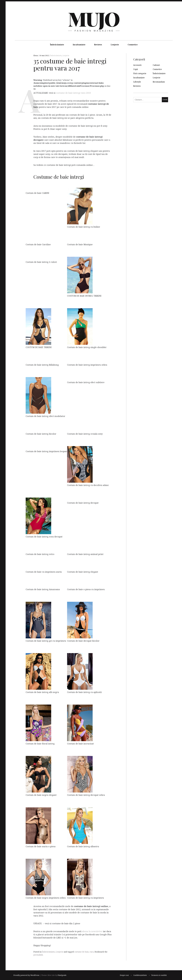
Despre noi (124, 975)
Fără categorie (140, 73)
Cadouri (156, 65)
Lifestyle (137, 82)
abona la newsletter (92, 931)
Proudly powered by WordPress (26, 975)
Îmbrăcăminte (57, 45)
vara (92, 952)
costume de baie (81, 952)
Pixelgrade (62, 975)
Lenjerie (115, 45)
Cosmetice (133, 45)
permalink (38, 955)
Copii (136, 69)
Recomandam (159, 82)
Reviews (98, 45)
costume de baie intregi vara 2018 (73, 93)
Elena (36, 55)
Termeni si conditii (159, 975)
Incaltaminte (79, 45)
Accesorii (137, 65)
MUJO (94, 19)
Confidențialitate (140, 975)
